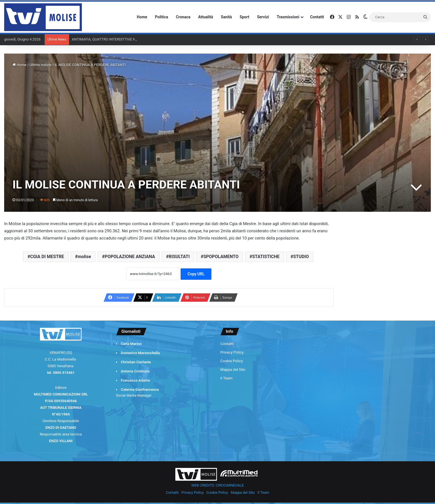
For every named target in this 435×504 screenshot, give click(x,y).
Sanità (226, 17)
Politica (162, 17)
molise (84, 257)
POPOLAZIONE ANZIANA (130, 257)
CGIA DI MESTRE (47, 257)
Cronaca (183, 17)
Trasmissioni (288, 17)
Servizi (263, 17)
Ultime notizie (41, 65)
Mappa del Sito (233, 369)
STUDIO (301, 257)
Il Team (226, 378)
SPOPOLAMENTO (221, 257)
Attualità (206, 17)
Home (142, 17)
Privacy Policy (232, 352)
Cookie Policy (232, 361)
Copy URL (196, 274)
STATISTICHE (266, 257)
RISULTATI (179, 257)
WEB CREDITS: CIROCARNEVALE (218, 485)
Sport (245, 17)
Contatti (317, 17)
